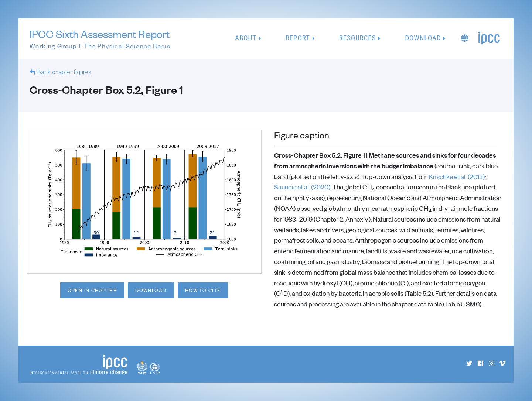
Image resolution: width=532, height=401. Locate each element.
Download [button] (423, 38)
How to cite (203, 290)
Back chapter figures (64, 72)
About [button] (246, 38)
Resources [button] (358, 38)
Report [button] (298, 38)
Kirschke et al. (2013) (457, 176)
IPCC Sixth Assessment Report (100, 39)
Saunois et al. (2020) (302, 187)
